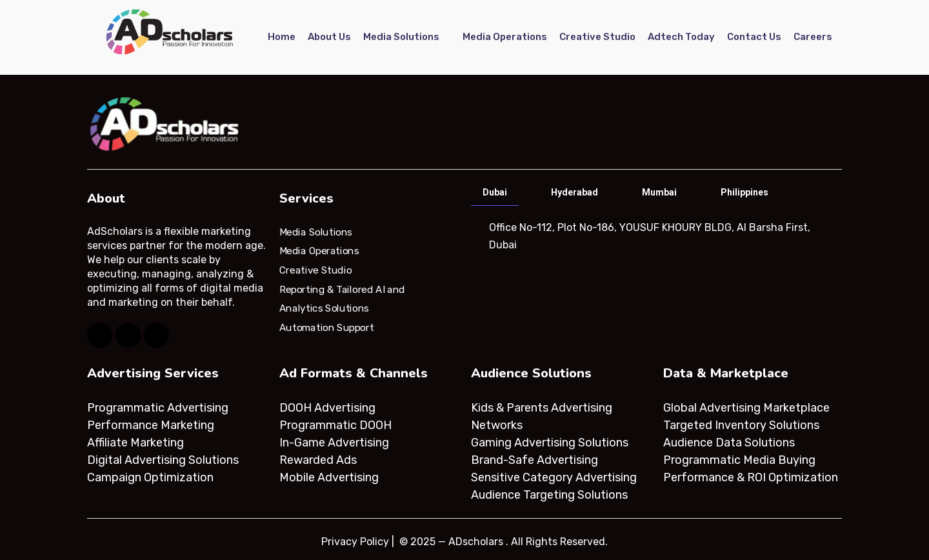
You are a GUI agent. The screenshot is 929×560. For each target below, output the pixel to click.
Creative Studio (597, 37)
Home (282, 37)
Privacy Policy (355, 542)
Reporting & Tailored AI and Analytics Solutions (342, 299)
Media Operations (505, 37)
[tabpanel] (655, 236)
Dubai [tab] (495, 192)
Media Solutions (401, 37)
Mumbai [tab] (659, 192)
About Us (329, 37)
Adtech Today (681, 37)
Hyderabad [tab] (574, 192)
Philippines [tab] (744, 192)
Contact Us (754, 37)
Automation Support (326, 328)
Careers (813, 37)
